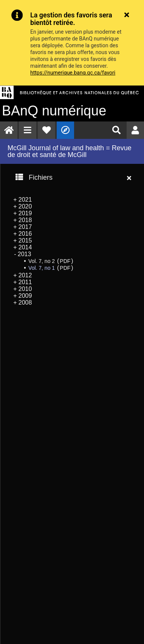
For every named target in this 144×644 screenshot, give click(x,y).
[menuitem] (9, 130)
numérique (54, 111)
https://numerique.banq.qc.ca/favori (73, 73)
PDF (65, 261)
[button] (28, 130)
